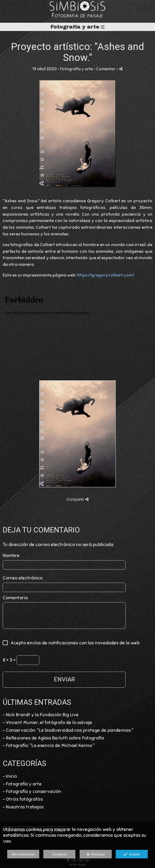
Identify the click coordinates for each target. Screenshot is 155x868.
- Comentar (105, 69)
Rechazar (96, 855)
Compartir (77, 499)
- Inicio (10, 776)
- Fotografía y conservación (32, 791)
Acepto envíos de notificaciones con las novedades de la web (73, 643)
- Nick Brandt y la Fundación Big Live (41, 715)
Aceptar (132, 855)
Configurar (59, 854)
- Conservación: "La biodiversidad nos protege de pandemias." (68, 730)
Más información (23, 854)
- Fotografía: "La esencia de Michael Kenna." (49, 746)
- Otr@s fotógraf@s (23, 799)
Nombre (11, 556)
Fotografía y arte (77, 27)
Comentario (15, 598)
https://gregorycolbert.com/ (106, 275)
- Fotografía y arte (22, 784)
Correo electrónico (23, 578)
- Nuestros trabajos (23, 807)
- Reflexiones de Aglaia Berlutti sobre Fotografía (53, 738)
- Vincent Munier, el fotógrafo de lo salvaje (47, 723)
